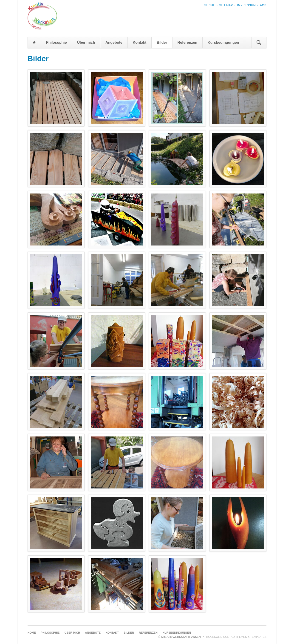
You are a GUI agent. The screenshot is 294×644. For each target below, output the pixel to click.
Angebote (114, 42)
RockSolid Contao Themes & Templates (236, 637)
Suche (210, 5)
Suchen (259, 43)
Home (34, 43)
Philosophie (56, 42)
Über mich (86, 42)
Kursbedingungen (223, 42)
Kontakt (140, 42)
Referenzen (187, 42)
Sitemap (226, 5)
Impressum (246, 5)
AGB (263, 5)
